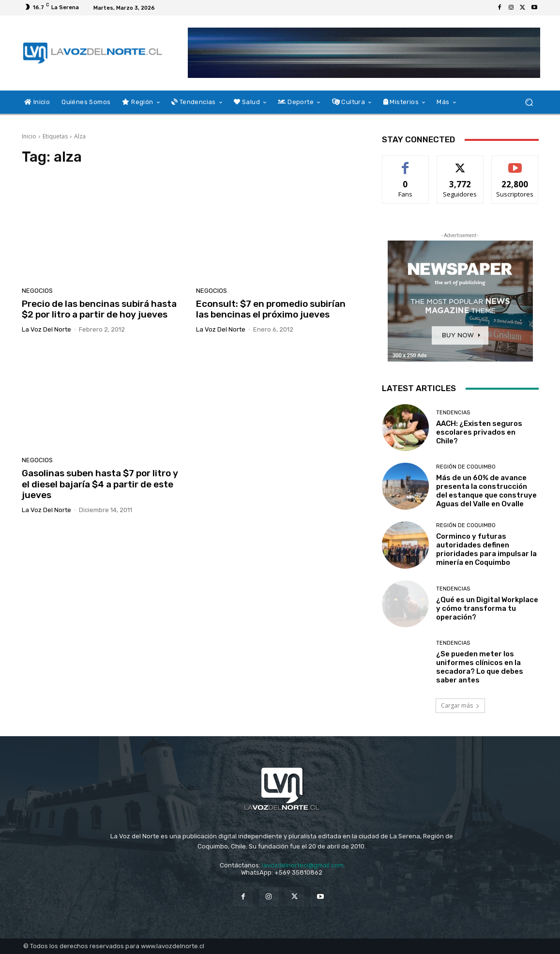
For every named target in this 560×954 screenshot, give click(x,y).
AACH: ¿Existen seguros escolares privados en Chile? (479, 432)
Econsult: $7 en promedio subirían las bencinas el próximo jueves (271, 309)
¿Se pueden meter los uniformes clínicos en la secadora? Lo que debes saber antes (480, 667)
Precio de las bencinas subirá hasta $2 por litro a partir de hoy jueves (99, 309)
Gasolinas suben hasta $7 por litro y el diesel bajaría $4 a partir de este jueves (100, 484)
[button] (529, 102)
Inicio (29, 136)
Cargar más (460, 705)
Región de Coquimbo (466, 467)
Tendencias (453, 413)
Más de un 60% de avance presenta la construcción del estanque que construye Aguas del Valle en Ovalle (486, 491)
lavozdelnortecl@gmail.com (303, 865)
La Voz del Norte (46, 329)
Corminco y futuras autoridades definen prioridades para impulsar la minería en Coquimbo (486, 549)
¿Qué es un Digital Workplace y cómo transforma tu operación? (487, 608)
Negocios (37, 291)
